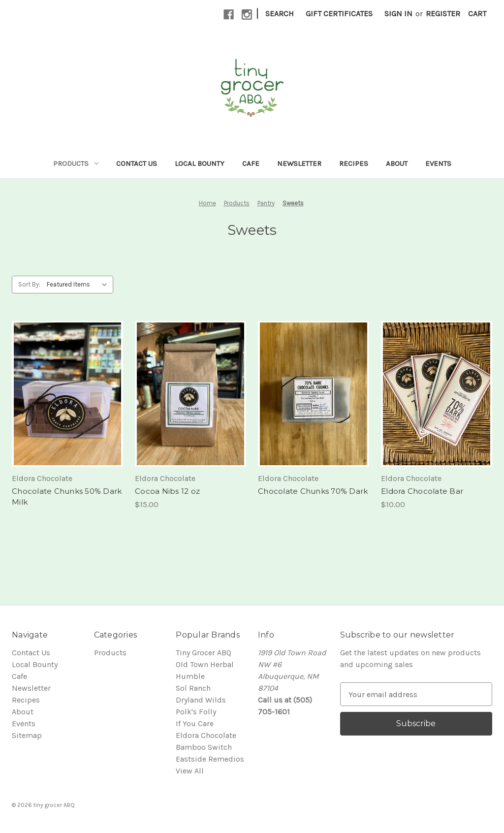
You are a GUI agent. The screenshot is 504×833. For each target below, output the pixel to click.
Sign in (398, 14)
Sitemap (27, 735)
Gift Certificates (339, 14)
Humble (190, 676)
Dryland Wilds (201, 700)
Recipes (354, 163)
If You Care (195, 723)
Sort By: (29, 284)
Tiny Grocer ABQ (204, 653)
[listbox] (79, 285)
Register (443, 14)
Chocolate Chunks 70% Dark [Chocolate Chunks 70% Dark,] (313, 491)
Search (280, 14)
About (397, 163)
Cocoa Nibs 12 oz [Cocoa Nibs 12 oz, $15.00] (167, 491)
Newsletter (299, 163)
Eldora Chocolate (206, 735)
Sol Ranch (193, 688)
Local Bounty (200, 163)
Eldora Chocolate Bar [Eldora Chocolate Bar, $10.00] (422, 491)
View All (190, 771)
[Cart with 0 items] (477, 14)
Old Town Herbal (205, 664)
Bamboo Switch (204, 747)
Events (438, 163)
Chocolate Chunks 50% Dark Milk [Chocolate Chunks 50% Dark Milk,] (67, 497)
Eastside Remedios (210, 759)
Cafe (251, 163)
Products (76, 163)
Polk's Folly (196, 712)
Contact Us (137, 163)
